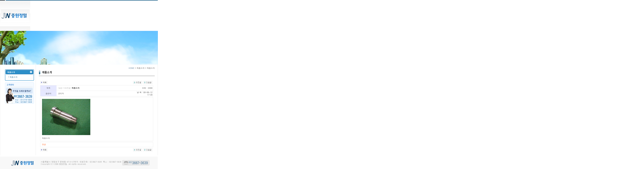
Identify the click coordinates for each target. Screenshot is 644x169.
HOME (131, 68)
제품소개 (14, 77)
